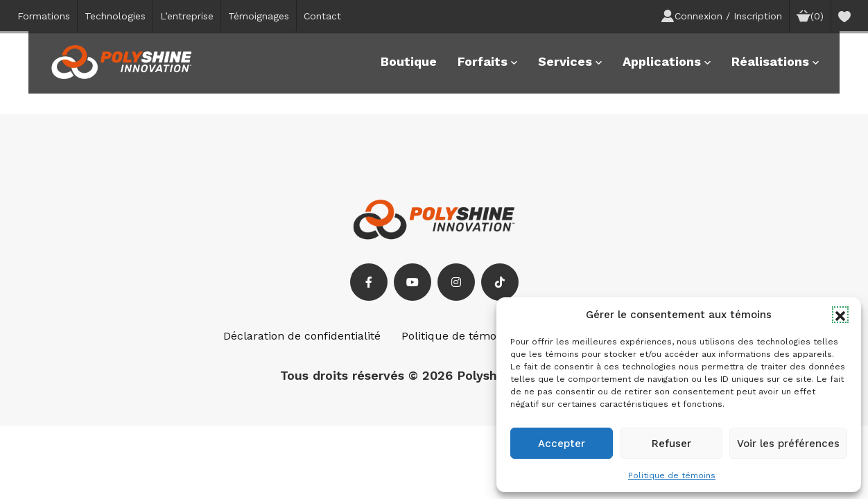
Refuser (671, 444)
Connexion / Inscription (721, 16)
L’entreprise (187, 16)
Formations (44, 16)
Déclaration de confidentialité (302, 336)
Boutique (409, 61)
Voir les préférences (788, 444)
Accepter (562, 444)
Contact (322, 16)
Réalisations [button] (775, 61)
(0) (810, 16)
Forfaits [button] (487, 61)
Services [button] (570, 61)
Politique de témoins (672, 475)
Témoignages (259, 16)
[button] (840, 315)
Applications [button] (667, 61)
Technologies (115, 16)
